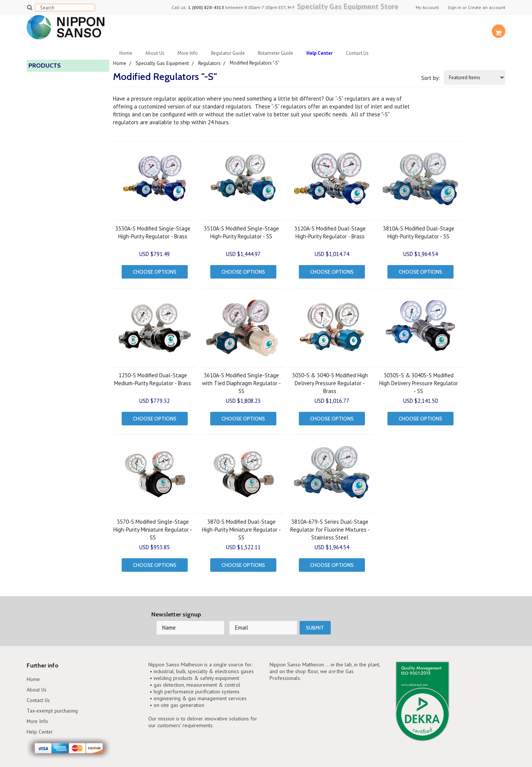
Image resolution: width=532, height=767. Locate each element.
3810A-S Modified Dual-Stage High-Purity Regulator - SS (419, 232)
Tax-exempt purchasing (55, 693)
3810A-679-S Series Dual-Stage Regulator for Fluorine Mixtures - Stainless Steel (330, 526)
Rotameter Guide (276, 53)
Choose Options (155, 271)
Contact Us (357, 53)
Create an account (487, 8)
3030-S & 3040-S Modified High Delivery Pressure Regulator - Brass (330, 381)
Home (126, 53)
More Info (188, 53)
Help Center (41, 715)
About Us (155, 53)
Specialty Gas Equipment (163, 63)
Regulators (212, 63)
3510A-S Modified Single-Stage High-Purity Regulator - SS (241, 232)
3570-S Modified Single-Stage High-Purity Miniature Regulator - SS (153, 526)
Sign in (454, 8)
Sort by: (431, 78)
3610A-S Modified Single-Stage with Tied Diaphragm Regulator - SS (241, 381)
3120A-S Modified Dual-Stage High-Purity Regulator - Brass (330, 232)
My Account (427, 8)
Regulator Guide (228, 53)
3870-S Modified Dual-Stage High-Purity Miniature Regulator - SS (241, 526)
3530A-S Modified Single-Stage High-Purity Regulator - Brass (153, 232)
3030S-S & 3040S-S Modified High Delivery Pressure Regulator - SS (419, 381)
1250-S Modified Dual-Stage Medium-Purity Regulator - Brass (153, 377)
